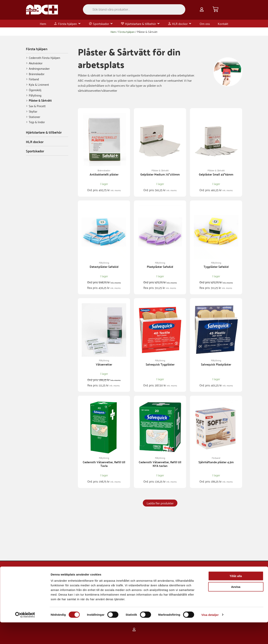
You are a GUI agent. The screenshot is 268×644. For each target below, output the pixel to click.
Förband (34, 79)
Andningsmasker (39, 68)
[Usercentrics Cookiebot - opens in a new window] (25, 636)
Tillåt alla (236, 598)
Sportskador (35, 151)
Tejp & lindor (37, 122)
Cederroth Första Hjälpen (44, 58)
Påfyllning (35, 95)
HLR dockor (35, 142)
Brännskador (37, 74)
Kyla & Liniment (39, 84)
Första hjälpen (126, 32)
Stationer (34, 117)
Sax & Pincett (37, 106)
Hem (113, 32)
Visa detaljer (210, 636)
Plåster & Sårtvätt (40, 101)
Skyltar (33, 111)
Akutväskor (36, 63)
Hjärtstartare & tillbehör (44, 132)
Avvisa (236, 609)
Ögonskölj (35, 90)
